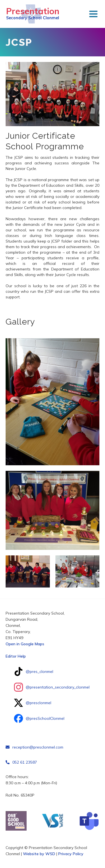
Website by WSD (39, 854)
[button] (93, 14)
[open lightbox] (53, 402)
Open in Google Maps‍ (25, 644)
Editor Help (16, 656)
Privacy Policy (71, 854)
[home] (31, 14)
